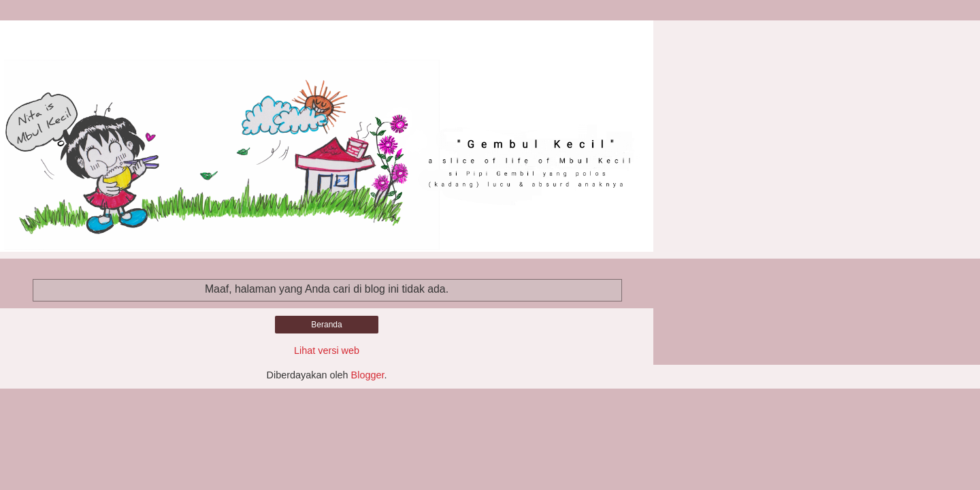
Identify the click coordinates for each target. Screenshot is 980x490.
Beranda (326, 325)
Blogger (368, 375)
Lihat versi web (327, 350)
